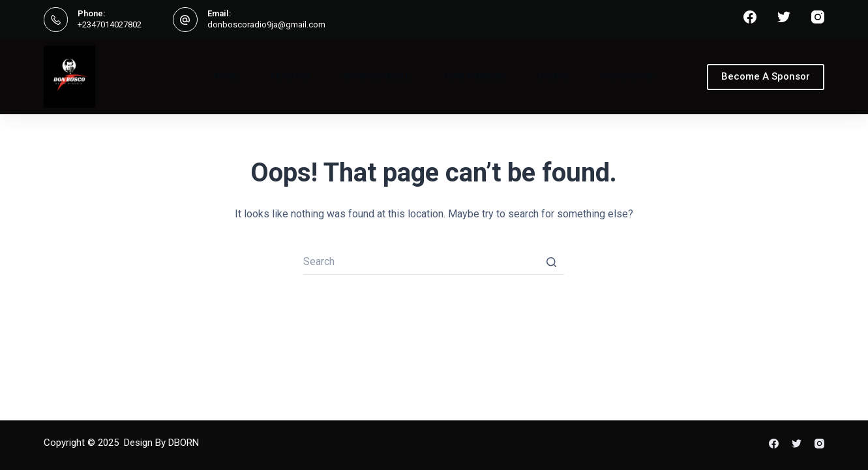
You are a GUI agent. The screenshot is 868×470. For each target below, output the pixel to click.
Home (226, 76)
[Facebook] (750, 17)
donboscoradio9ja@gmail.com (266, 24)
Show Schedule (376, 76)
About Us (290, 76)
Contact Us (628, 76)
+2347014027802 (110, 24)
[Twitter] (784, 17)
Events (554, 76)
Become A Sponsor (766, 76)
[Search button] (551, 262)
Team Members (474, 76)
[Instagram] (818, 17)
